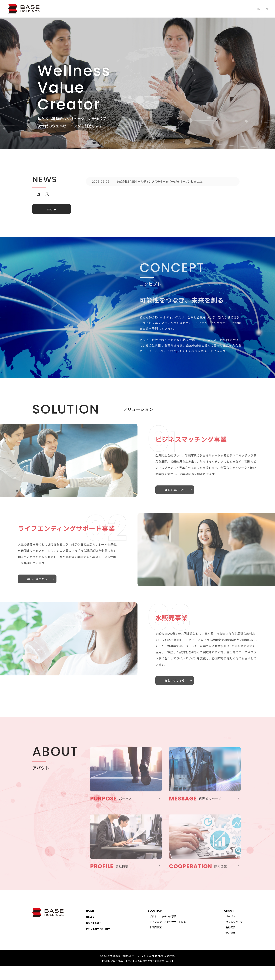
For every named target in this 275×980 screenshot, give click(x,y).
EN (266, 9)
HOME (172, 9)
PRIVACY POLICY (98, 937)
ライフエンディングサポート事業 (168, 928)
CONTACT (243, 9)
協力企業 (230, 945)
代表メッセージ (234, 928)
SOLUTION (207, 9)
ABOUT (188, 9)
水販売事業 (156, 937)
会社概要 (230, 937)
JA (258, 9)
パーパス (230, 920)
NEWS (225, 9)
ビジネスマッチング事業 (163, 920)
